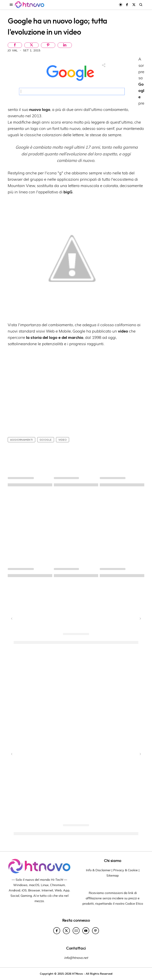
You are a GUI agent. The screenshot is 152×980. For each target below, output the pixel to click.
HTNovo (77, 974)
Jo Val (13, 50)
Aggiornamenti (21, 440)
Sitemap (113, 875)
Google (46, 440)
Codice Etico (134, 903)
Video (63, 440)
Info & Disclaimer (98, 870)
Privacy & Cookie (125, 870)
